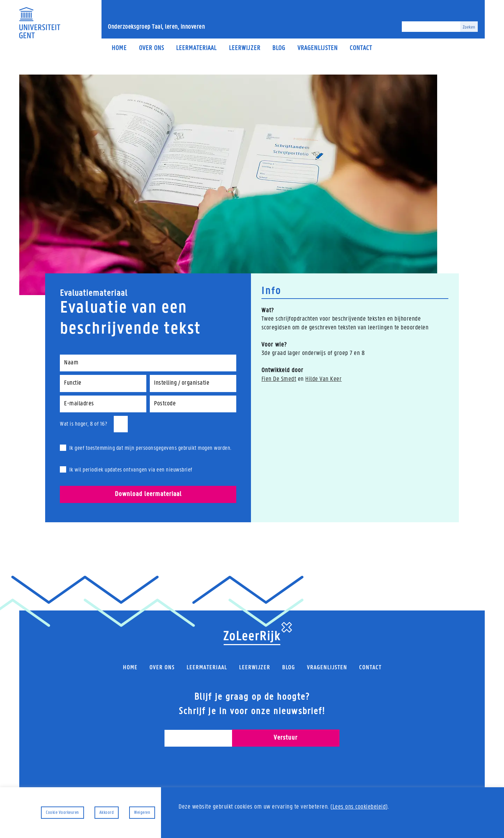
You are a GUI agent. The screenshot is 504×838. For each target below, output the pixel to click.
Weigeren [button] (142, 813)
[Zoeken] (431, 27)
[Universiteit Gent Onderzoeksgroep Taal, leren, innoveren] (40, 23)
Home (119, 48)
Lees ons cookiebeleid (359, 807)
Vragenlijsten (318, 48)
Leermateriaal (196, 48)
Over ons (152, 48)
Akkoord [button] (107, 813)
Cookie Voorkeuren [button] (62, 813)
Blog (279, 48)
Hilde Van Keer (323, 379)
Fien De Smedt (279, 379)
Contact (361, 48)
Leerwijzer (245, 48)
